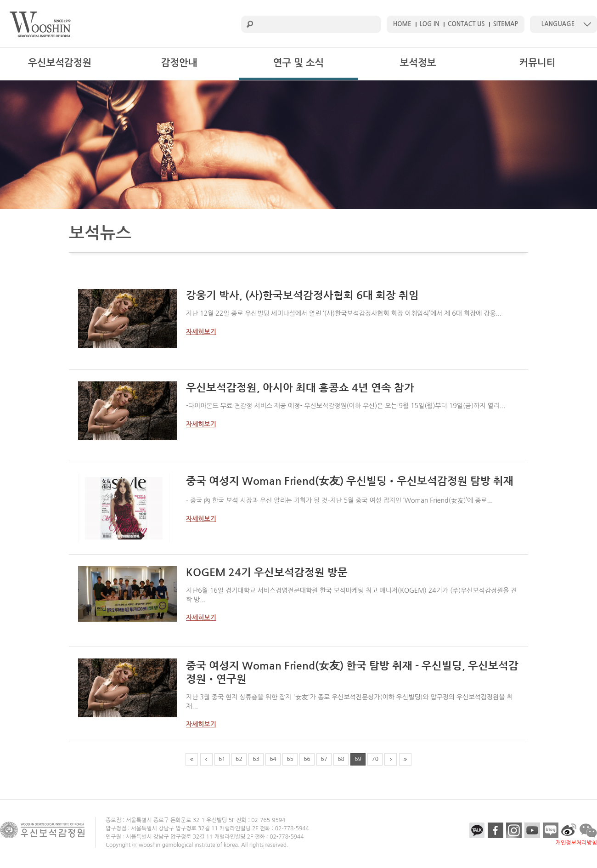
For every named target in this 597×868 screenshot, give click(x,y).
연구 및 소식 (298, 63)
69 (358, 759)
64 (273, 759)
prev (206, 759)
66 (307, 759)
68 (341, 759)
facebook (496, 830)
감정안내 (179, 63)
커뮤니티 (538, 63)
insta (514, 830)
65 (290, 759)
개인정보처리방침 (576, 843)
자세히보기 (201, 332)
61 (222, 759)
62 (239, 759)
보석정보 (418, 63)
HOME (402, 24)
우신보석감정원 (60, 63)
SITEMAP (506, 24)
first (192, 759)
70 (375, 759)
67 (324, 759)
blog (551, 830)
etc (569, 830)
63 (256, 759)
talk (588, 830)
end (405, 759)
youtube (532, 830)
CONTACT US (466, 24)
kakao (477, 830)
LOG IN (430, 24)
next (391, 759)
